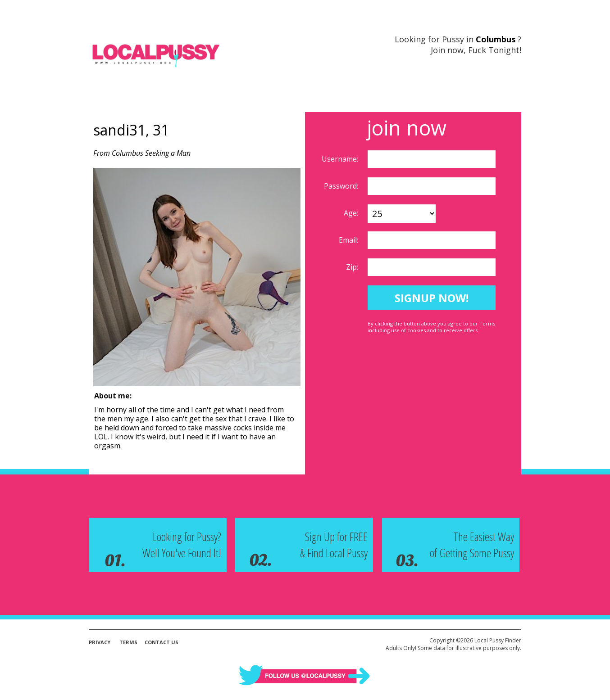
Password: (342, 186)
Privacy (100, 642)
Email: (349, 240)
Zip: (353, 267)
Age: (352, 213)
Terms (128, 642)
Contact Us (162, 642)
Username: (341, 159)
